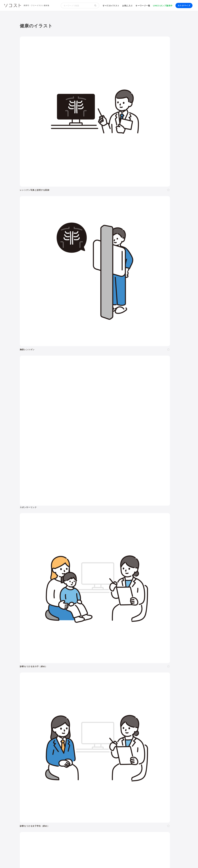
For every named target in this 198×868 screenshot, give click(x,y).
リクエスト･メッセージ (74, 861)
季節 (63, 645)
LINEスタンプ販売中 (163, 6)
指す (109, 688)
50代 (81, 668)
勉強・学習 (123, 740)
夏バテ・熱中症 (156, 726)
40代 (74, 668)
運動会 (137, 708)
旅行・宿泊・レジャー (134, 733)
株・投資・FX (137, 740)
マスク (143, 726)
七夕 (144, 708)
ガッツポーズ (86, 688)
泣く (67, 688)
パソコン (36, 756)
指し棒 (116, 688)
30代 (67, 668)
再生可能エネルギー (64, 746)
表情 (34, 688)
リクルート (75, 740)
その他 (171, 653)
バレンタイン (69, 708)
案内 (96, 688)
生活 (123, 645)
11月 (106, 702)
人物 (25, 645)
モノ (116, 653)
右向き (70, 682)
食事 (109, 726)
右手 (96, 682)
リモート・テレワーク (93, 740)
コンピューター (96, 756)
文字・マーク (131, 653)
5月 (71, 702)
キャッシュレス (167, 730)
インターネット (79, 756)
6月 (77, 702)
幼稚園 (126, 668)
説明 (103, 688)
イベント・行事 (79, 645)
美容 (73, 653)
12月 (112, 702)
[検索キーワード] (76, 5)
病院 (82, 726)
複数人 (46, 675)
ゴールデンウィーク (104, 708)
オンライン (110, 740)
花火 (151, 708)
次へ (110, 590)
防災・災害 (61, 750)
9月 (93, 702)
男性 (34, 668)
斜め (63, 682)
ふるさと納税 (109, 746)
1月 (50, 702)
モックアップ (55, 763)
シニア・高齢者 (103, 668)
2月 (55, 702)
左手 (102, 682)
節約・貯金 (37, 733)
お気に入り (128, 6)
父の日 (89, 708)
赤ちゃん (117, 668)
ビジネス (50, 645)
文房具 (110, 730)
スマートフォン (62, 756)
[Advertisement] (154, 61)
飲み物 (116, 726)
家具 (97, 730)
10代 (54, 668)
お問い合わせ (93, 861)
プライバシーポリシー (112, 861)
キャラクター (74, 733)
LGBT (47, 668)
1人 (34, 675)
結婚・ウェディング (54, 726)
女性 (40, 668)
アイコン (67, 763)
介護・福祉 (49, 653)
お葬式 (75, 726)
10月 (99, 702)
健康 (63, 653)
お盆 (157, 708)
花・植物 (92, 733)
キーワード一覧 (143, 6)
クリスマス (43, 712)
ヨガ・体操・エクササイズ (61, 730)
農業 (157, 746)
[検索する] (95, 5)
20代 (61, 668)
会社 (40, 740)
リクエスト (87, 763)
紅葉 (34, 712)
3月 (61, 702)
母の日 (81, 708)
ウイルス (134, 726)
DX (99, 746)
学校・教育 (109, 645)
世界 (101, 733)
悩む (40, 688)
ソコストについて (28, 861)
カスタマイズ (184, 5)
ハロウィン (166, 708)
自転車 (160, 733)
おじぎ (74, 688)
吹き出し (36, 763)
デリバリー (50, 733)
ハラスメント (51, 740)
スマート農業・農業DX (43, 750)
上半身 (41, 682)
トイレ (125, 730)
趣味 (59, 733)
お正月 (35, 708)
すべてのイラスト (111, 6)
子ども (134, 669)
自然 (163, 645)
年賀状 (43, 708)
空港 (119, 733)
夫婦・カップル (65, 675)
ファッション (151, 730)
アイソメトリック (152, 653)
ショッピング (136, 730)
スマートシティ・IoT (85, 746)
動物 (25, 653)
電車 (153, 733)
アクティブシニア (84, 730)
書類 (118, 730)
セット (77, 763)
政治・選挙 (110, 733)
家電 (103, 730)
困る (55, 688)
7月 (82, 702)
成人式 (52, 708)
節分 (59, 708)
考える (47, 688)
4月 (66, 702)
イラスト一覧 (172, 632)
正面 (53, 682)
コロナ (124, 726)
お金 (95, 645)
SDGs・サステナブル (42, 746)
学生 (142, 668)
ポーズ (36, 645)
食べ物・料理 (88, 653)
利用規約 (42, 861)
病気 (88, 726)
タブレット (48, 756)
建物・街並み (137, 645)
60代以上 (89, 668)
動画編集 (109, 756)
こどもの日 (121, 708)
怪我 (95, 726)
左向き (79, 682)
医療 (35, 653)
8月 (88, 702)
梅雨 (130, 708)
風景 (84, 733)
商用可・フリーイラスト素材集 (37, 5)
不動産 (148, 740)
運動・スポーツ (39, 730)
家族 (53, 675)
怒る (61, 688)
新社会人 (63, 740)
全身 (34, 682)
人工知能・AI (147, 746)
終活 (68, 726)
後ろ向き (88, 682)
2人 (39, 675)
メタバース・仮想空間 (128, 746)
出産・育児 (37, 726)
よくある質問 (55, 861)
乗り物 (104, 653)
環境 (152, 645)
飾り (44, 763)
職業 (34, 740)
